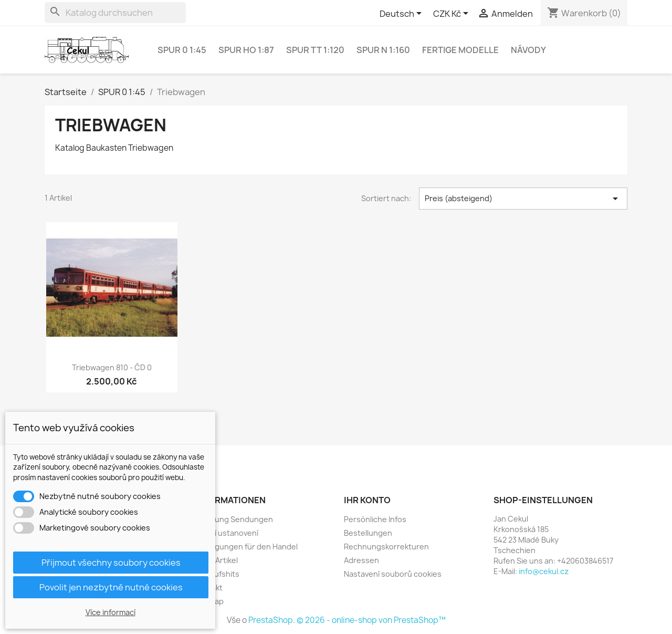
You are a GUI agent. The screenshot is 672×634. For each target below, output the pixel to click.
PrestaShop (271, 620)
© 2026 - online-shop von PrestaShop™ (371, 620)
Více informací (111, 612)
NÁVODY (528, 50)
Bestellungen (368, 533)
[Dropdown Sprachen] (402, 14)
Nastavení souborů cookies (393, 574)
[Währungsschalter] (453, 14)
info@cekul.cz (544, 571)
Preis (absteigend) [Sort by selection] (523, 199)
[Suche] (115, 13)
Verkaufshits (217, 574)
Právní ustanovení (226, 533)
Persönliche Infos (375, 519)
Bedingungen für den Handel (246, 547)
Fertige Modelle (460, 50)
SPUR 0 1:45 (182, 50)
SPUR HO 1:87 (246, 50)
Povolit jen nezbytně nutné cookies (111, 587)
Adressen (361, 560)
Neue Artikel (216, 560)
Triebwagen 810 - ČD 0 (112, 367)
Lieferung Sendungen (234, 519)
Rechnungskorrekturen (386, 547)
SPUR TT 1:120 (315, 50)
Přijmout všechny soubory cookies (111, 563)
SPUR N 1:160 (383, 50)
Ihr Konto (367, 500)
